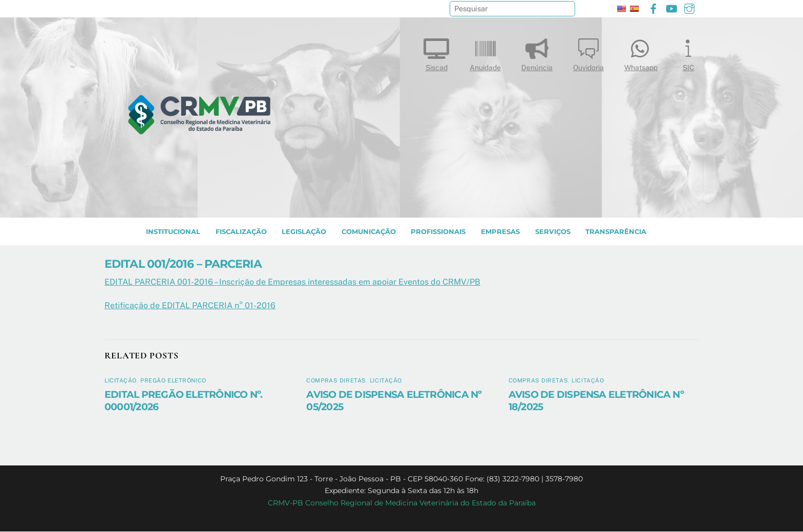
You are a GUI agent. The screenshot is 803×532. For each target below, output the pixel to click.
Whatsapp (641, 52)
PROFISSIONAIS (438, 232)
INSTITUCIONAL (173, 232)
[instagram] (689, 7)
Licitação (121, 381)
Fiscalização (241, 232)
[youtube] (671, 7)
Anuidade (485, 52)
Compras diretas (336, 381)
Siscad (436, 52)
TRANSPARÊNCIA (616, 232)
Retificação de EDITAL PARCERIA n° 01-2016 (190, 306)
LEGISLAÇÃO (304, 232)
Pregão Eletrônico (173, 381)
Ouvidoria (588, 52)
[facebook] (653, 7)
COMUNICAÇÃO (369, 232)
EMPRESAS (500, 232)
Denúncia (537, 52)
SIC (688, 52)
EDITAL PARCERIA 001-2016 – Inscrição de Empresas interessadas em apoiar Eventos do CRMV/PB (292, 282)
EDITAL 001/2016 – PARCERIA (183, 264)
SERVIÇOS (553, 232)
